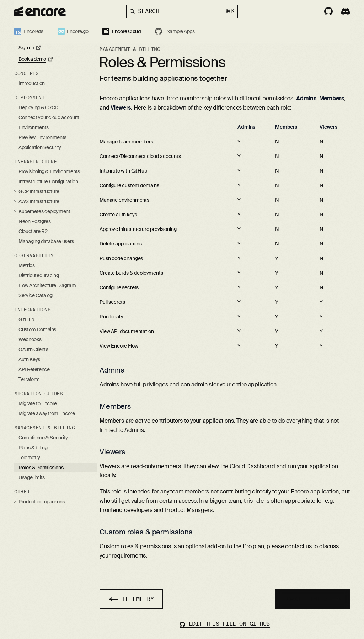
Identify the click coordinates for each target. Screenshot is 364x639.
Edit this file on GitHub (225, 624)
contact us (298, 546)
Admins (112, 370)
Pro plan (253, 546)
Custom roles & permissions (146, 532)
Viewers (113, 452)
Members (115, 406)
